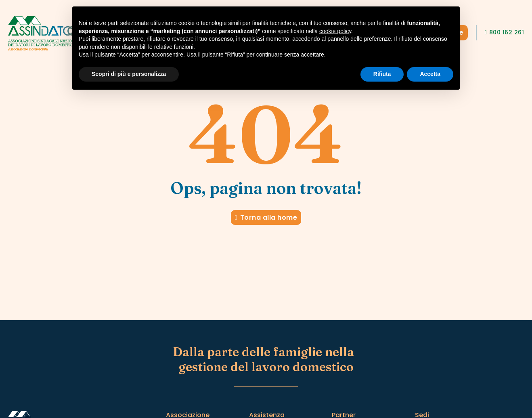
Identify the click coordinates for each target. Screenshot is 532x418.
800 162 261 (504, 32)
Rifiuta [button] (382, 74)
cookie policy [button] (335, 31)
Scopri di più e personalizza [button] (129, 74)
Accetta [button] (430, 74)
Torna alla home (266, 217)
